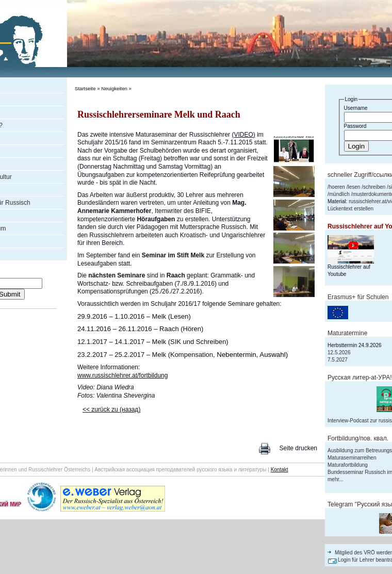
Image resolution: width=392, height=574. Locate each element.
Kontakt (280, 470)
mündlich (339, 194)
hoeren (337, 187)
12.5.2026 (339, 352)
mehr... (336, 479)
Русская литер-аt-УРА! (360, 378)
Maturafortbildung (348, 465)
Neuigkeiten (114, 88)
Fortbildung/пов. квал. (358, 438)
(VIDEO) (243, 135)
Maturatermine (347, 333)
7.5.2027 (338, 360)
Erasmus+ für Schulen (358, 297)
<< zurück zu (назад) (111, 409)
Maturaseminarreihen (352, 458)
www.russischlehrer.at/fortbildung (123, 375)
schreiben (374, 187)
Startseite (85, 88)
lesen (354, 187)
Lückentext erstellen (350, 209)
